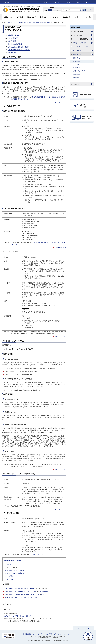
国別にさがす (32, 592)
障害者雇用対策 (13, 53)
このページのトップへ (84, 628)
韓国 (44, 22)
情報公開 (68, 2)
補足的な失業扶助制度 (15, 44)
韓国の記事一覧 (43, 592)
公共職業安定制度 (13, 35)
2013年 (49, 22)
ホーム (45, 2)
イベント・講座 (87, 17)
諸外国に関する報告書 (22, 594)
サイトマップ (56, 2)
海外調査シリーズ (78, 68)
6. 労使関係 (9, 579)
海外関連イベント (78, 77)
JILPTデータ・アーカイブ (81, 47)
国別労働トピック (21, 592)
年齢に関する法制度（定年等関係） (19, 50)
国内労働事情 (77, 51)
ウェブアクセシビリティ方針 (53, 634)
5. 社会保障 (9, 576)
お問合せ (78, 2)
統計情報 (43, 17)
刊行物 (76, 17)
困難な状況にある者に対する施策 (18, 47)
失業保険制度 (12, 41)
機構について (9, 17)
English (88, 2)
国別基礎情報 (37, 22)
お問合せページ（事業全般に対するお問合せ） (19, 616)
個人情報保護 (27, 634)
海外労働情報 (27, 22)
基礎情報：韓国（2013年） (13, 560)
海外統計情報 (77, 74)
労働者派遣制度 (13, 38)
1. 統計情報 (9, 564)
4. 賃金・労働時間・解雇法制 (15, 573)
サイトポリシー (69, 634)
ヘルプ (89, 10)
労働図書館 (66, 17)
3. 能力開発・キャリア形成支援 (16, 570)
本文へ (7, 2)
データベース (54, 17)
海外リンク (19, 597)
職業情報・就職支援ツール (81, 43)
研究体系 (20, 17)
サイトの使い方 (38, 634)
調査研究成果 (31, 17)
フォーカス (76, 64)
